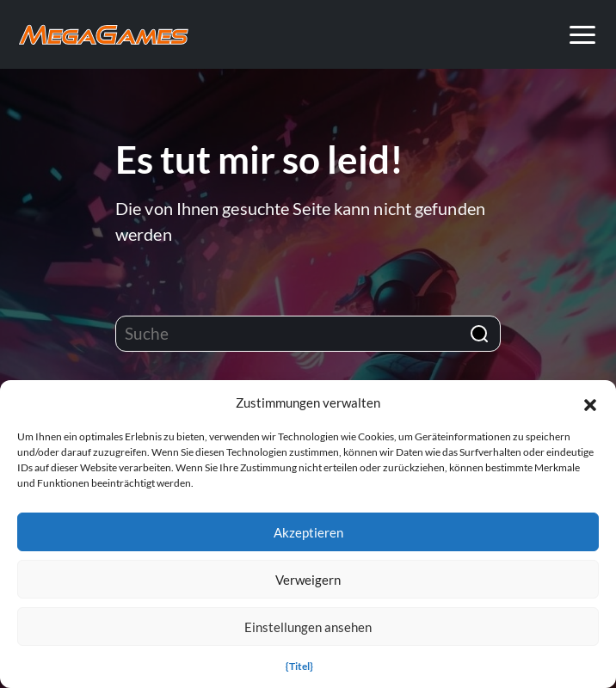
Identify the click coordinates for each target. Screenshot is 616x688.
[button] (590, 402)
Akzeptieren (308, 532)
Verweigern (308, 580)
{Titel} (299, 666)
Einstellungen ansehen (308, 627)
